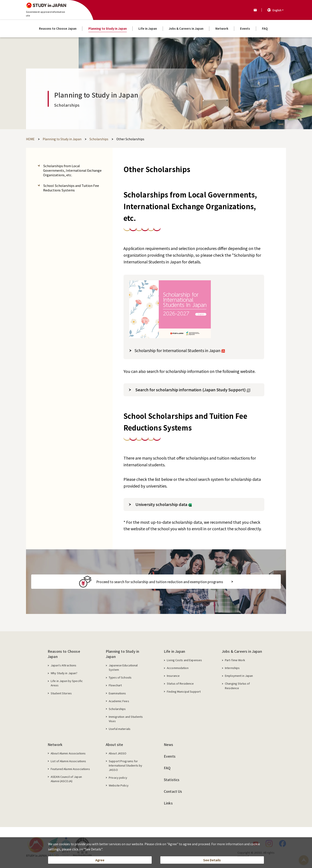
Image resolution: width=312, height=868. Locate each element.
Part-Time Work (235, 660)
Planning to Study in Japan (122, 654)
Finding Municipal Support (184, 691)
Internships (232, 668)
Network (55, 744)
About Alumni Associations (68, 753)
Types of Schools (120, 677)
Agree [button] (100, 858)
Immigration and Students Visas (126, 719)
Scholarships (117, 709)
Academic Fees (119, 701)
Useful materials (120, 729)
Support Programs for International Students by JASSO (125, 765)
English (277, 10)
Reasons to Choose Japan (64, 654)
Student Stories (61, 693)
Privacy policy (118, 777)
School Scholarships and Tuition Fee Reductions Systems (71, 188)
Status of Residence (180, 683)
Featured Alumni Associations (70, 769)
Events (170, 756)
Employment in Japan (239, 676)
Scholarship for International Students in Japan (180, 350)
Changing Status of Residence (237, 686)
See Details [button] (212, 858)
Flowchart (115, 685)
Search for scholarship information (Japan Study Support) (193, 390)
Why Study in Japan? (64, 673)
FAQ (167, 768)
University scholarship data (164, 504)
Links (168, 803)
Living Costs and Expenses (184, 660)
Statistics (172, 780)
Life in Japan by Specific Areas (67, 683)
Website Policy (119, 785)
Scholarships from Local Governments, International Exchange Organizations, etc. (72, 170)
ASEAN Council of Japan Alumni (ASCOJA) (66, 779)
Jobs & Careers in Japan (242, 651)
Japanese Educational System (123, 667)
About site (115, 744)
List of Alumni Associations (68, 761)
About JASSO (118, 753)
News (169, 744)
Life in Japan (174, 651)
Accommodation (178, 668)
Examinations (117, 693)
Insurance (173, 676)
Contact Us (173, 791)
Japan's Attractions (63, 665)
